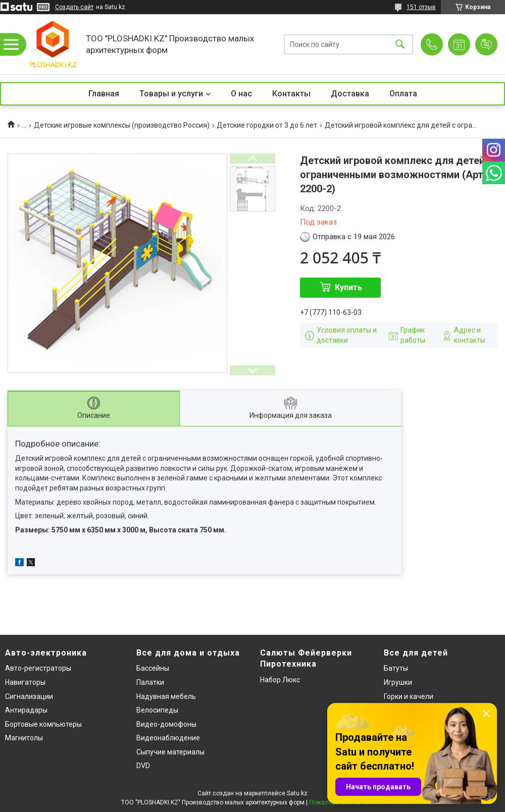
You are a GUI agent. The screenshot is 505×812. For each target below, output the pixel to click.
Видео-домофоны (166, 724)
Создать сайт (74, 7)
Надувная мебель (166, 696)
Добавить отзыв (486, 44)
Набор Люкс (280, 680)
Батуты (396, 668)
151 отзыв (421, 7)
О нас (241, 94)
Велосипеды (157, 710)
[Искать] (400, 44)
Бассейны (153, 668)
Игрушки (398, 682)
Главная (104, 94)
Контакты (291, 94)
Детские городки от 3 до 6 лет (267, 125)
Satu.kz (297, 793)
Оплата (403, 94)
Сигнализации (29, 696)
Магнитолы (24, 738)
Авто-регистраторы (38, 668)
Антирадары (26, 710)
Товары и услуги (171, 94)
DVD (143, 766)
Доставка (350, 94)
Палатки (150, 682)
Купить (348, 287)
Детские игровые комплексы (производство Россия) (122, 125)
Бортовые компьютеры (43, 724)
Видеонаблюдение (168, 738)
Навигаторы (25, 682)
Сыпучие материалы (170, 752)
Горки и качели (409, 696)
